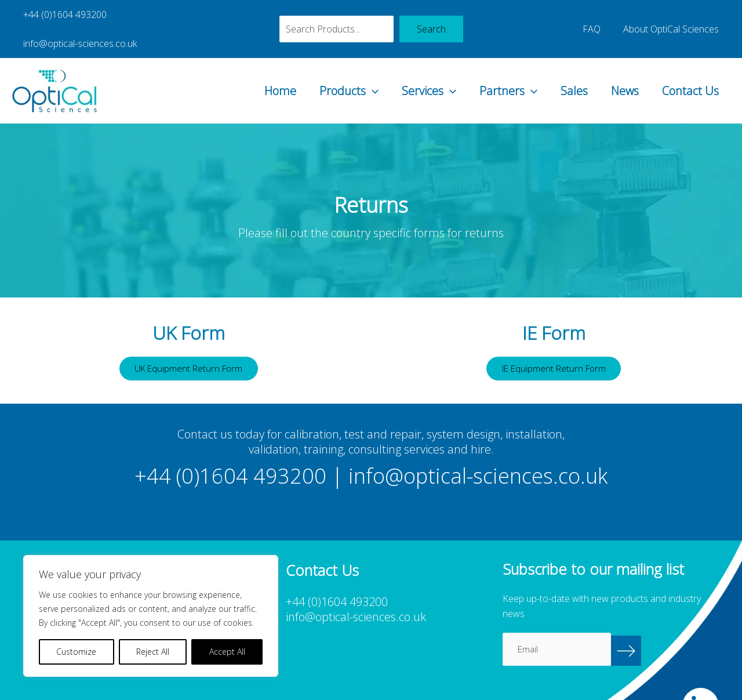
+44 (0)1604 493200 (63, 14)
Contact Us (322, 544)
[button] (372, 62)
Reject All (153, 652)
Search (431, 14)
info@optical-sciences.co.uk (180, 14)
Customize (76, 652)
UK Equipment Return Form (188, 341)
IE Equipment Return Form (554, 341)
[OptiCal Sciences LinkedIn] (701, 680)
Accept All (227, 652)
